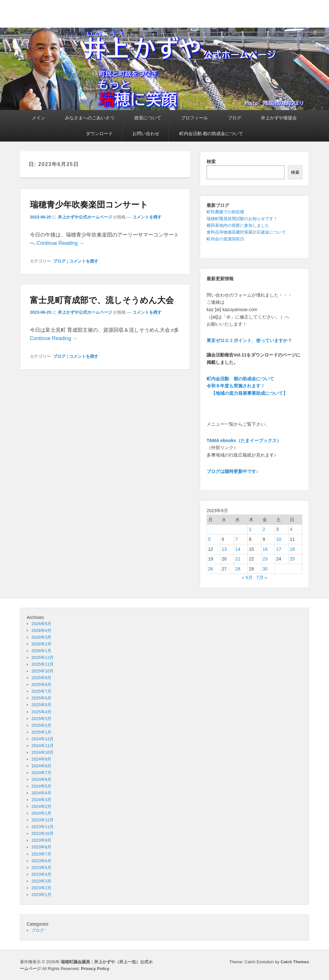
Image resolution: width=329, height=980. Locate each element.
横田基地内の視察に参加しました (238, 225)
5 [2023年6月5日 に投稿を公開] (209, 539)
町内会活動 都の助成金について (211, 134)
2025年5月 (41, 705)
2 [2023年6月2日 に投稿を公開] (264, 529)
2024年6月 (41, 779)
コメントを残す (147, 217)
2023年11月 (43, 827)
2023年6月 (41, 861)
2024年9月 (41, 759)
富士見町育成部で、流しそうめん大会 (102, 300)
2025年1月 (41, 732)
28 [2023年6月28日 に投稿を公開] (238, 569)
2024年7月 (41, 773)
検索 (211, 162)
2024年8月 (41, 766)
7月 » (262, 578)
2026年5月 (41, 624)
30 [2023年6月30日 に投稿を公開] (265, 569)
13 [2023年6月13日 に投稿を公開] (224, 549)
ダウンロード (99, 134)
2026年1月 (41, 651)
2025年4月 (41, 712)
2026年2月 (41, 644)
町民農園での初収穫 (225, 212)
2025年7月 (41, 691)
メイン (39, 118)
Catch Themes (295, 962)
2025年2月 (41, 725)
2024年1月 (41, 813)
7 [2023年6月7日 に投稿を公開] (236, 539)
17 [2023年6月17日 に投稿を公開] (279, 549)
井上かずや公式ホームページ (85, 217)
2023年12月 (43, 820)
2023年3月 (41, 881)
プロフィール (194, 118)
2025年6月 (41, 698)
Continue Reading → (60, 243)
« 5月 (247, 578)
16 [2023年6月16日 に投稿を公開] (265, 549)
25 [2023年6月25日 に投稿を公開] (292, 559)
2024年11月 (43, 746)
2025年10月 (43, 671)
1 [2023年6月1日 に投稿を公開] (250, 529)
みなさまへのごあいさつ (90, 118)
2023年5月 (41, 868)
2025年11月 (43, 664)
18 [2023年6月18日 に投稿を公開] (292, 549)
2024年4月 (41, 793)
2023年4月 (41, 874)
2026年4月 (41, 630)
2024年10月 (43, 752)
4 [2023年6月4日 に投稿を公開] (291, 529)
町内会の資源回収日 (225, 239)
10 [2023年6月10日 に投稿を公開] (279, 539)
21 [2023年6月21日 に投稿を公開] (238, 559)
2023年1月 (41, 895)
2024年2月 (41, 806)
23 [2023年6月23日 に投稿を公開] (265, 559)
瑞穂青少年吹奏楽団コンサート (89, 205)
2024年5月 (41, 786)
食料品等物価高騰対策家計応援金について (246, 232)
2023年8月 (41, 847)
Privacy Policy (95, 969)
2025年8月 (41, 684)
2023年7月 (41, 854)
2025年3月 (41, 719)
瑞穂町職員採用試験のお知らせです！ (242, 219)
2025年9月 (41, 678)
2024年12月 (43, 739)
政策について (148, 118)
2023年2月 (41, 888)
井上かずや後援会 (279, 118)
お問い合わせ (146, 134)
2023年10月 (43, 833)
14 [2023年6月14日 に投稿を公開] (238, 549)
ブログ (235, 118)
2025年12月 (43, 657)
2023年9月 (41, 840)
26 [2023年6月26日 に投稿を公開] (211, 569)
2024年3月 (41, 800)
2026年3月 (41, 637)
